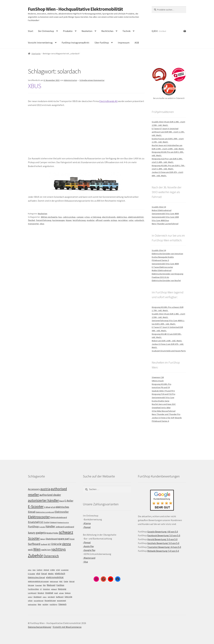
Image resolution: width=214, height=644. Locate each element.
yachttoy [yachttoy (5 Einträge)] (45, 604)
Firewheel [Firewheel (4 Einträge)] (38, 585)
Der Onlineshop (46, 31)
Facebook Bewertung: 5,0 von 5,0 (164, 535)
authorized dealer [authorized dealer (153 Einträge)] (50, 495)
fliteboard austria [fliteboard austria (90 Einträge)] (63, 522)
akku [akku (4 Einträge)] (30, 570)
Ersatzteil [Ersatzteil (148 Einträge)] (33, 522)
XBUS (35, 86)
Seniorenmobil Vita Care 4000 (165, 214)
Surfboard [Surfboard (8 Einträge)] (60, 597)
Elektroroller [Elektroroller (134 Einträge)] (62, 512)
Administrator (70, 80)
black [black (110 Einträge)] (62, 501)
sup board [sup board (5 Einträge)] (51, 597)
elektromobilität (136, 217)
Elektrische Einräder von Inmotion (167, 254)
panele (107, 220)
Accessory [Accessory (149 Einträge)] (34, 489)
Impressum (124, 43)
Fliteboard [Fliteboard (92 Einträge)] (53, 522)
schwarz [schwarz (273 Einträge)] (66, 532)
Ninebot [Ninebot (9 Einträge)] (41, 593)
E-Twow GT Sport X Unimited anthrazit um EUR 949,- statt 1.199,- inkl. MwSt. (168, 132)
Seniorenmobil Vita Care (163, 397)
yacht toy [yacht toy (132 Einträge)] (46, 550)
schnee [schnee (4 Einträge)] (61, 593)
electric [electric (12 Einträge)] (51, 574)
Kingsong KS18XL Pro (161, 384)
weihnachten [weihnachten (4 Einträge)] (32, 604)
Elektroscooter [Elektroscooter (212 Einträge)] (39, 517)
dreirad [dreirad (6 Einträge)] (46, 570)
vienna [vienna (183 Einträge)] (66, 544)
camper (80, 217)
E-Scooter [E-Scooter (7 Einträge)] (32, 574)
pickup (114, 220)
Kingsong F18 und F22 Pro (163, 394)
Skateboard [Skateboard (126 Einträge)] (52, 539)
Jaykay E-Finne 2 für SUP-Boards (167, 418)
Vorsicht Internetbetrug (40, 43)
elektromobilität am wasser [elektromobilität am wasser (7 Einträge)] (38, 581)
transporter (33, 224)
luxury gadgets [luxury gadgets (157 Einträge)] (37, 533)
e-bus (87, 217)
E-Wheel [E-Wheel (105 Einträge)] (47, 507)
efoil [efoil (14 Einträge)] (38, 574)
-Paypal (87, 527)
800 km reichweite (49, 217)
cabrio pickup (69, 217)
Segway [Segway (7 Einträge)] (68, 593)
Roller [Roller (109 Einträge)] (56, 533)
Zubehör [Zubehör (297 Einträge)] (36, 556)
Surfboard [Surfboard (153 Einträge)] (34, 544)
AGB (137, 43)
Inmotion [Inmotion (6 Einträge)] (46, 589)
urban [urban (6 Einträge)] (30, 601)
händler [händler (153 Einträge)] (50, 526)
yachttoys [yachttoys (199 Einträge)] (58, 549)
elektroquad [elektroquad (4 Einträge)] (54, 581)
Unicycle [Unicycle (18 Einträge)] (68, 597)
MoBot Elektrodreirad (162, 270)
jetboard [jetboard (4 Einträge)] (54, 589)
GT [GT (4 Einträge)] (41, 589)
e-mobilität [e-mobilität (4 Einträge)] (65, 570)
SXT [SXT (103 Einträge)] (49, 544)
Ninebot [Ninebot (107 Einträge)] (50, 533)
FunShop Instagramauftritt (75, 43)
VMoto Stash (158, 381)
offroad (99, 220)
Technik (126, 31)
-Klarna (87, 523)
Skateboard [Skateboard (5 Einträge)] (37, 597)
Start (31, 31)
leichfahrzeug (79, 220)
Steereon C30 (158, 377)
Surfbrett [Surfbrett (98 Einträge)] (44, 544)
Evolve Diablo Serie (160, 401)
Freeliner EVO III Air (160, 277)
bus (60, 217)
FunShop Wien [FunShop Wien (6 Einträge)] (33, 589)
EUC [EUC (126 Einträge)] (41, 522)
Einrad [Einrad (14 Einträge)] (44, 574)
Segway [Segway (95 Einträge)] (43, 539)
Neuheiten (87, 31)
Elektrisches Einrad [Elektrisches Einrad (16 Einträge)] (36, 577)
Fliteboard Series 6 (160, 421)
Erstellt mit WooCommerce (67, 627)
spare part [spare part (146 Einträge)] (64, 539)
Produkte (68, 31)
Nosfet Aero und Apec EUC (164, 404)
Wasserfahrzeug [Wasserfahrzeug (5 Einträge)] (50, 601)
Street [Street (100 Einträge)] (72, 539)
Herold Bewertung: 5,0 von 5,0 (162, 539)
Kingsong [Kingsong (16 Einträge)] (62, 589)
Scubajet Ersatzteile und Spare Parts (169, 351)
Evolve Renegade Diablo (163, 257)
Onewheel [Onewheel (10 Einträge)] (49, 593)
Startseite (36, 54)
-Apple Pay (88, 546)
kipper (69, 220)
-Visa (85, 562)
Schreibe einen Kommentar (92, 80)
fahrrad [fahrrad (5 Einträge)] (72, 581)
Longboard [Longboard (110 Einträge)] (69, 527)
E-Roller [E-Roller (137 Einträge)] (69, 501)
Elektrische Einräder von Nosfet (166, 280)
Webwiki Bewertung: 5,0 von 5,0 (163, 551)
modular (91, 220)
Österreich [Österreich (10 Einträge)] (62, 604)
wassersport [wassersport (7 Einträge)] (61, 600)
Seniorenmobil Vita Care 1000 (165, 217)
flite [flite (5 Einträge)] (44, 585)
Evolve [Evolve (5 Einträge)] (66, 581)
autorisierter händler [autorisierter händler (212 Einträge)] (43, 500)
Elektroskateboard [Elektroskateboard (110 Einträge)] (59, 517)
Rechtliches (107, 31)
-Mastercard (89, 558)
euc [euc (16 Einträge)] (61, 581)
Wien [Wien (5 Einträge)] (39, 604)
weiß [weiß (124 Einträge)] (30, 550)
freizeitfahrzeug (44, 220)
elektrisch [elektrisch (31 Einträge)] (60, 573)
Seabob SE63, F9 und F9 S (163, 391)
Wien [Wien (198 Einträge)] (37, 549)
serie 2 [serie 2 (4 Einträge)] (30, 597)
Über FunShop (102, 43)
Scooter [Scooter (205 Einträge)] (34, 538)
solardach (139, 220)
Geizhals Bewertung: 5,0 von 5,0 (163, 543)
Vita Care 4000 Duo (160, 220)
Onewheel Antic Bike (161, 408)
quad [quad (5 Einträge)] (56, 593)
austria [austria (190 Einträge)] (45, 489)
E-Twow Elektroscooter (162, 267)
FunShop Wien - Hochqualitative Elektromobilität (75, 9)
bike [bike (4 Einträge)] (34, 570)
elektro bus (122, 217)
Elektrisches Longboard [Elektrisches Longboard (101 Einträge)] (45, 512)
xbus (42, 224)
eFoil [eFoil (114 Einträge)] (53, 507)
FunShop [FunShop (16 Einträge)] (60, 585)
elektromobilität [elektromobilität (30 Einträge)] (55, 577)
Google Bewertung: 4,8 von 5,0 (163, 532)
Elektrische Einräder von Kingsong (167, 274)
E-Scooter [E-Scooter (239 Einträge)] (36, 506)
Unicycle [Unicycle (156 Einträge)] (56, 544)
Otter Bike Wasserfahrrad (164, 411)
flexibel (31, 220)
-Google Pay (89, 550)
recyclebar (123, 220)
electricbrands (109, 217)
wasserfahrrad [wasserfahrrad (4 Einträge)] (39, 601)
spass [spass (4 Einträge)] (45, 597)
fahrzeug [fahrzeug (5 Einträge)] (31, 585)
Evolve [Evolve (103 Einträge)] (47, 522)
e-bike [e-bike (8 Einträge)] (53, 570)
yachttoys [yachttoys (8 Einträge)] (53, 604)
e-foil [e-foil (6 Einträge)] (58, 570)
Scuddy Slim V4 (159, 207)
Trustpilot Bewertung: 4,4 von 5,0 (164, 547)
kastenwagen (59, 220)
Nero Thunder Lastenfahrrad (165, 224)
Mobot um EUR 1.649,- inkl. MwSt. (167, 341)
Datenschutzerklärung (39, 627)
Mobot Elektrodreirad (162, 210)
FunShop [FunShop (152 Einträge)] (33, 526)
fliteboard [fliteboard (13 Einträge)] (51, 585)
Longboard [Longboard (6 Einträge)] (32, 593)
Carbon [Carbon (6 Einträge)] (40, 570)
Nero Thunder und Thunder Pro (166, 414)
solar (131, 220)
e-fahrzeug (96, 217)
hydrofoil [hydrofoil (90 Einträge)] (42, 527)
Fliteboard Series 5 (160, 260)
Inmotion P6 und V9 (161, 387)
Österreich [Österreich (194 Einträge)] (51, 556)
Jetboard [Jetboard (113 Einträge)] (60, 527)
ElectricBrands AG (108, 101)
